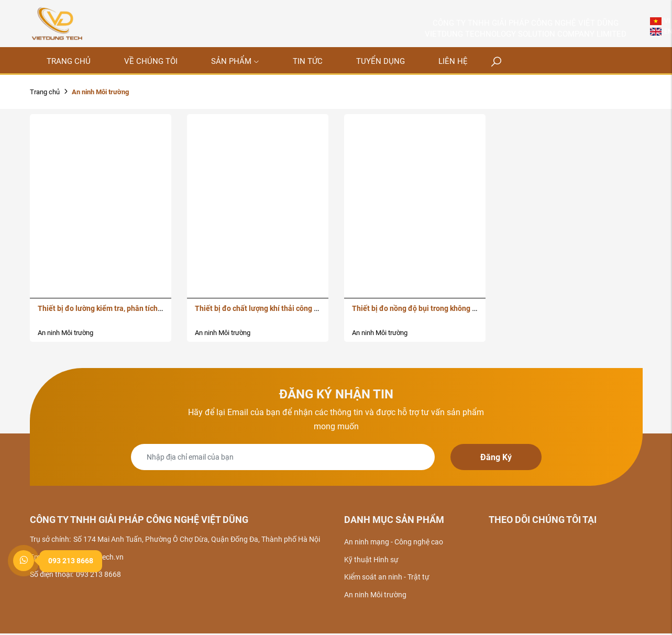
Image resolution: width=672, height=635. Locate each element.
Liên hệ (453, 61)
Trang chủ (45, 92)
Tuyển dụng (381, 61)
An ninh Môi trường (65, 333)
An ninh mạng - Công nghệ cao (394, 542)
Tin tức (308, 61)
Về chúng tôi (151, 61)
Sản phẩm (235, 61)
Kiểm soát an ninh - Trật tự (387, 577)
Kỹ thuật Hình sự (371, 560)
